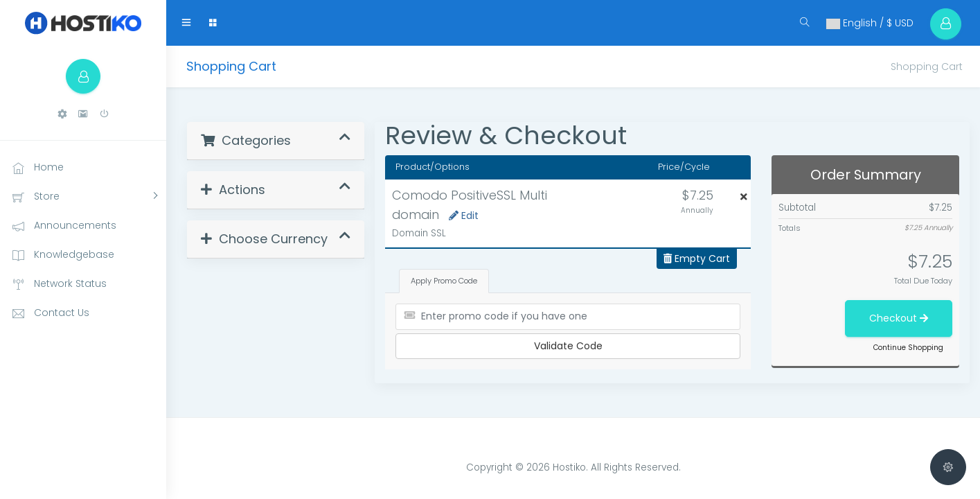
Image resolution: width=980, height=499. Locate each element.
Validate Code (568, 346)
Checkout (899, 318)
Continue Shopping (908, 348)
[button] (62, 114)
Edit (464, 216)
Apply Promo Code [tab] (444, 281)
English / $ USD (870, 23)
